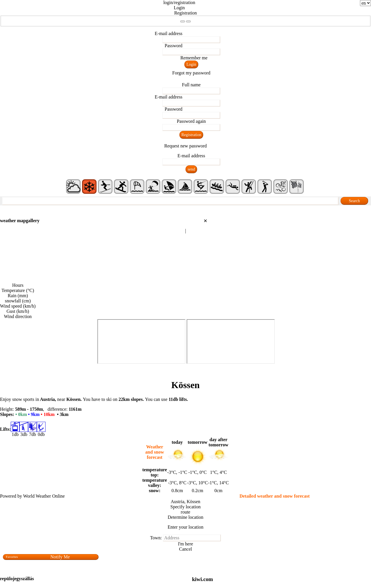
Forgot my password (191, 73)
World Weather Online (44, 496)
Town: (156, 538)
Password (173, 46)
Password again (191, 121)
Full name (191, 85)
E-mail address (169, 33)
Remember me (194, 58)
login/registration (179, 2)
